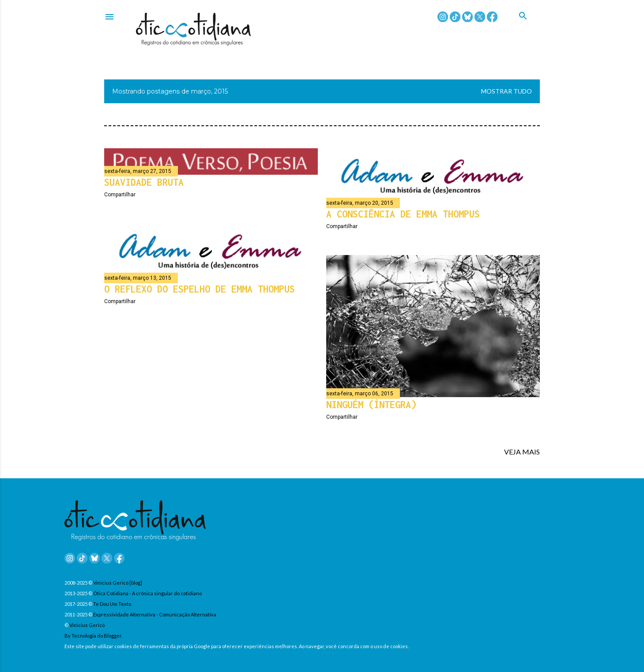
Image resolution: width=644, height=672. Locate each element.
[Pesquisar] (529, 26)
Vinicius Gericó (87, 625)
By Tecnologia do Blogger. (93, 636)
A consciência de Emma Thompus (403, 214)
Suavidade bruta (144, 182)
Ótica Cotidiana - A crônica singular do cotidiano (147, 593)
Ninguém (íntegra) (371, 405)
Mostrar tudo (507, 91)
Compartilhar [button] (120, 195)
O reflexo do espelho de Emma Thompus (200, 289)
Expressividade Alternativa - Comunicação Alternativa (155, 614)
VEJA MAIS (522, 452)
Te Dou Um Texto (112, 604)
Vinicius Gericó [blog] (118, 583)
